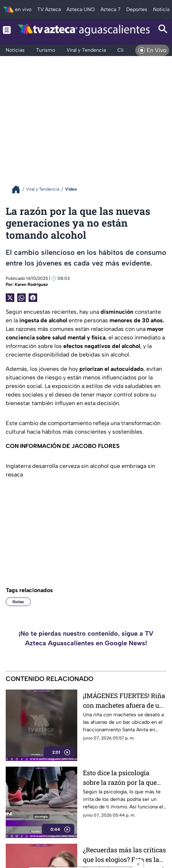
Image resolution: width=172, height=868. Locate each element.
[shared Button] (21, 298)
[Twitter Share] (10, 298)
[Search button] (163, 30)
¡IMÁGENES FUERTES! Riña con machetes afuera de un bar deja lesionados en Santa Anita (124, 700)
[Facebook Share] (33, 298)
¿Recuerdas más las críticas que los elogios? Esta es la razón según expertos (124, 855)
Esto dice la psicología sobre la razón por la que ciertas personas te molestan (120, 778)
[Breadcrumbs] (19, 189)
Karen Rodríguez (31, 284)
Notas (18, 602)
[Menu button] (7, 30)
